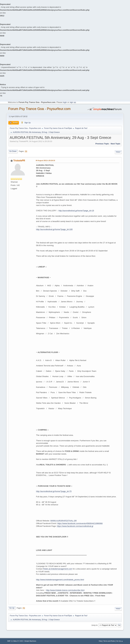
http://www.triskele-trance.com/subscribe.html (65, 590)
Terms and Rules (109, 641)
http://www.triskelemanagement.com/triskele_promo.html (60, 580)
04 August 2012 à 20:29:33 (45, 160)
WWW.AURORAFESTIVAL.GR (63, 521)
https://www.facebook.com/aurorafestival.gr (75, 526)
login (65, 102)
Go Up (12, 608)
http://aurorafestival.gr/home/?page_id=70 (54, 491)
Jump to (94, 625)
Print (118, 152)
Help (100, 641)
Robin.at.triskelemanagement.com (58, 569)
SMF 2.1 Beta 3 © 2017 (15, 641)
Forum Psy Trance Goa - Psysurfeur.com (39, 109)
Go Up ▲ (120, 641)
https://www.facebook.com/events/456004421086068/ (80, 523)
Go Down (13, 151)
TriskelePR (19, 161)
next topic (116, 144)
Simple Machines (30, 641)
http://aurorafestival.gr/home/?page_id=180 (54, 229)
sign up (73, 102)
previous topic (102, 144)
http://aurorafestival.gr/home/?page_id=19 (76, 211)
